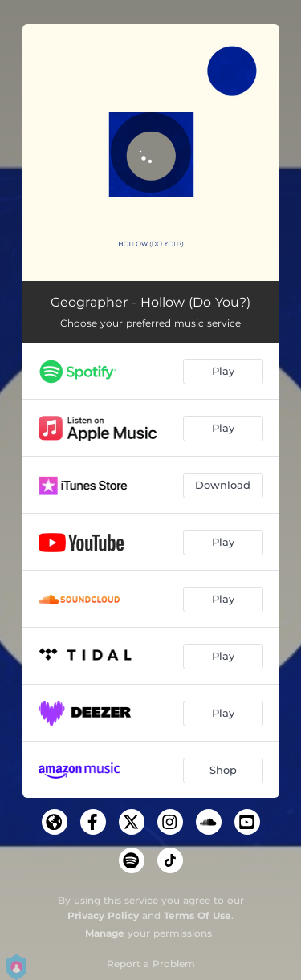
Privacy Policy (103, 915)
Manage (105, 933)
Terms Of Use (197, 915)
